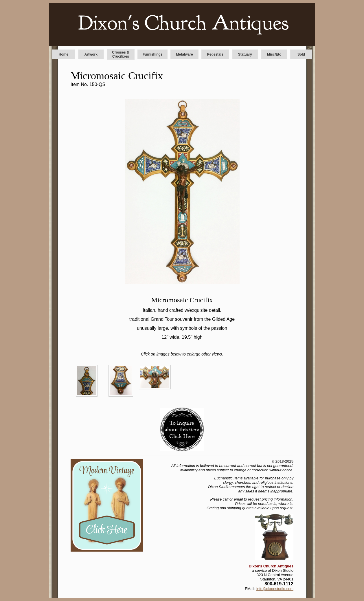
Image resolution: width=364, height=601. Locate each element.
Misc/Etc (274, 54)
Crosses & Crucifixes (121, 54)
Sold (301, 54)
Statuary (245, 54)
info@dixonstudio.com (275, 589)
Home (64, 54)
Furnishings (153, 54)
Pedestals (215, 54)
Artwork (91, 54)
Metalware (185, 54)
